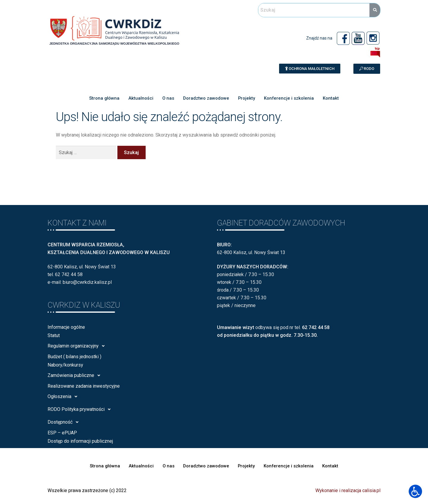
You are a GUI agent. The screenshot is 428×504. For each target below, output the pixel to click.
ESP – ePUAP (62, 433)
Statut (54, 335)
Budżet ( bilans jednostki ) (74, 357)
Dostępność (65, 422)
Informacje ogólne (66, 327)
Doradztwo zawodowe (206, 98)
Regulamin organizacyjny (78, 346)
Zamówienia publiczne (75, 375)
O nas (168, 98)
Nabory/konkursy (65, 365)
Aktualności (141, 98)
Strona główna (104, 98)
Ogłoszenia (64, 397)
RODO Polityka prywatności (81, 409)
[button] (310, 69)
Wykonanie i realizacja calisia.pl (348, 490)
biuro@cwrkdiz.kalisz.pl (87, 282)
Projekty (247, 98)
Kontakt (331, 98)
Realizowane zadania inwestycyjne (84, 386)
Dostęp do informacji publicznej (80, 441)
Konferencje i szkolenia (289, 98)
